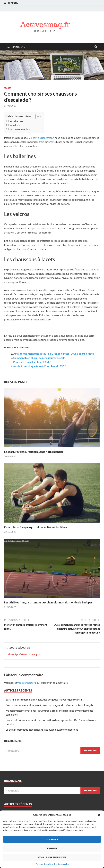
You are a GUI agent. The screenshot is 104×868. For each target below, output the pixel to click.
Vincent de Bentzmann (41, 138)
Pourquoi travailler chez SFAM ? (32, 362)
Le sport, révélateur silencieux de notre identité (34, 452)
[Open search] (96, 47)
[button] (99, 815)
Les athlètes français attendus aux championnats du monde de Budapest (49, 602)
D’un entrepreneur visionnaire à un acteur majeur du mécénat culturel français (49, 705)
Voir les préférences (52, 857)
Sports (8, 88)
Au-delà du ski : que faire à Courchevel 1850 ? (39, 366)
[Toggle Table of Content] (37, 117)
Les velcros (14, 125)
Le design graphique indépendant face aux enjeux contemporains (42, 730)
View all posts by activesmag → (24, 654)
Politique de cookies (44, 864)
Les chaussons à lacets (20, 129)
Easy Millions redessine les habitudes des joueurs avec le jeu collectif (44, 699)
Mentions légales (61, 864)
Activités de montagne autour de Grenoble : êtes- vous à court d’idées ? (54, 354)
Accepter (52, 839)
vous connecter (26, 683)
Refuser (52, 848)
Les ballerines (16, 121)
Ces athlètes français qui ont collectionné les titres (35, 527)
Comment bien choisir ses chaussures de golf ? (40, 358)
